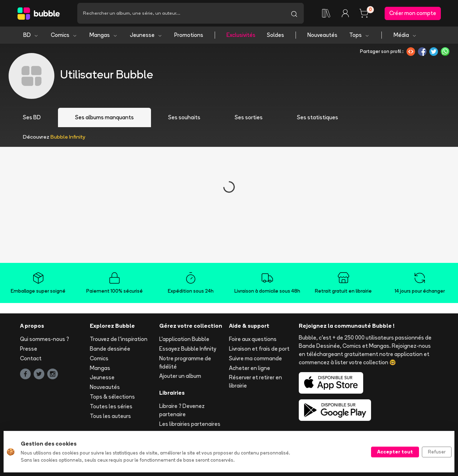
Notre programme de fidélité (185, 362)
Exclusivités (241, 35)
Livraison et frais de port (259, 349)
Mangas (104, 35)
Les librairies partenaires (190, 424)
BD (31, 35)
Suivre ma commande (255, 358)
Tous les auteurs (110, 416)
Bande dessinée (110, 349)
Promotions (189, 35)
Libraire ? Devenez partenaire (182, 410)
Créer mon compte (413, 13)
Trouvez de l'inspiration (119, 339)
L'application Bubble (184, 339)
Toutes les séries (111, 406)
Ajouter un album (180, 376)
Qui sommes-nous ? (45, 339)
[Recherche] (181, 13)
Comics (64, 35)
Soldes (276, 35)
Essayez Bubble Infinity (188, 349)
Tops (359, 35)
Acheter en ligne (250, 368)
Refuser (437, 452)
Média (405, 35)
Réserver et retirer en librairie (255, 381)
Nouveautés (322, 35)
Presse (29, 349)
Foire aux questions (253, 339)
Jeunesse (146, 35)
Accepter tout (395, 452)
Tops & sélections (112, 397)
